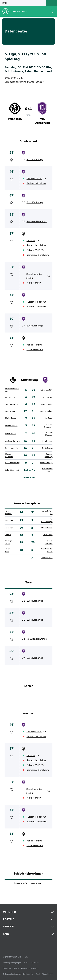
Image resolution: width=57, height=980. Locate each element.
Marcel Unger (35, 82)
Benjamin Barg (11, 397)
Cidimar (31, 241)
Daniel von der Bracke (34, 276)
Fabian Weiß (33, 250)
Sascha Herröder (12, 404)
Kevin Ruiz (9, 520)
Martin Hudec (47, 404)
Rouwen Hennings (37, 221)
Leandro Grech (35, 350)
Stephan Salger (46, 411)
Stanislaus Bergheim (38, 255)
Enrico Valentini (12, 448)
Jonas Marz (33, 345)
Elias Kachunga (35, 160)
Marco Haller (10, 434)
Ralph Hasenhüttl (12, 470)
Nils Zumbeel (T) (46, 390)
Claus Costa (48, 535)
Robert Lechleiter (36, 245)
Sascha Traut (10, 411)
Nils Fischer (48, 397)
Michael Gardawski (37, 307)
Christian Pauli (34, 179)
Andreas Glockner (36, 183)
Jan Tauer (49, 418)
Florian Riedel (34, 302)
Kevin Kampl (47, 448)
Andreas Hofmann (13, 441)
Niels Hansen (34, 283)
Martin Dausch (11, 418)
